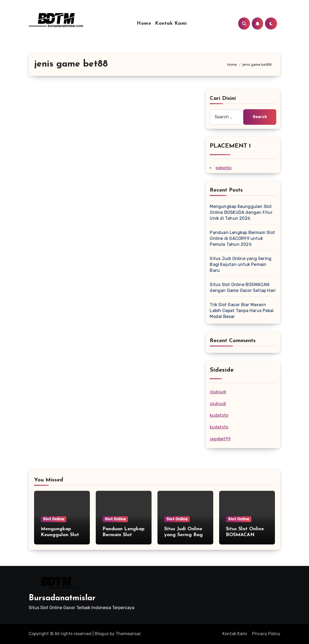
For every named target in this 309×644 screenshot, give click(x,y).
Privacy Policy (266, 634)
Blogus (102, 634)
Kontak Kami (171, 23)
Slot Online (54, 519)
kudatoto (219, 415)
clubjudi (218, 392)
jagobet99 (220, 439)
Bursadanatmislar (62, 598)
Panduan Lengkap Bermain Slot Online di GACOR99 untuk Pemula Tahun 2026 (242, 238)
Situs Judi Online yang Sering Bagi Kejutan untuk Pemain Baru (241, 264)
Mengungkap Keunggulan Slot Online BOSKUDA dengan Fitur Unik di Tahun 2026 (241, 212)
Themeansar (128, 634)
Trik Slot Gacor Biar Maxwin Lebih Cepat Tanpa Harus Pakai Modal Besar (242, 311)
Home (144, 23)
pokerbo (224, 168)
